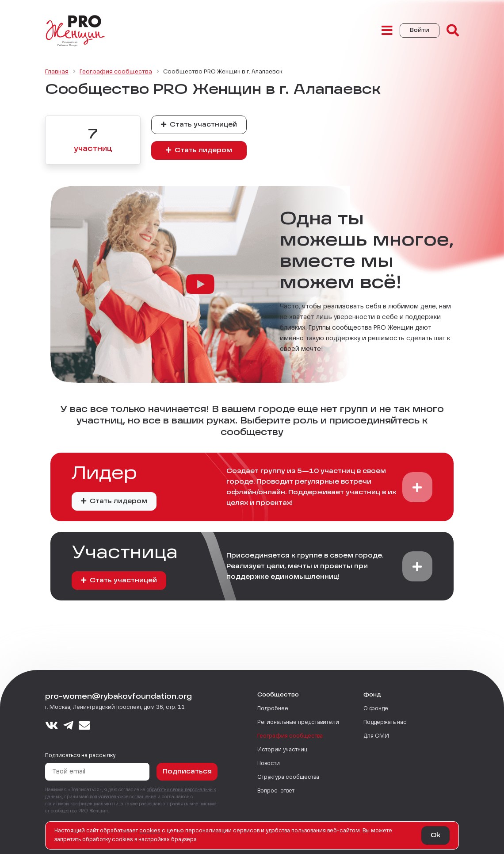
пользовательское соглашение (123, 797)
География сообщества (290, 736)
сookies (150, 831)
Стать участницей (199, 125)
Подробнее (273, 709)
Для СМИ (376, 736)
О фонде (376, 709)
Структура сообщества (288, 777)
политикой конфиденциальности (82, 804)
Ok (435, 835)
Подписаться (187, 772)
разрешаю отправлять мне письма (178, 804)
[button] (417, 487)
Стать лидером (199, 150)
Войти (420, 31)
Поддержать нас (385, 723)
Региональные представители (298, 723)
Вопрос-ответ (276, 791)
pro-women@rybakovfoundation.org (118, 697)
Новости (269, 764)
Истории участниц (282, 750)
